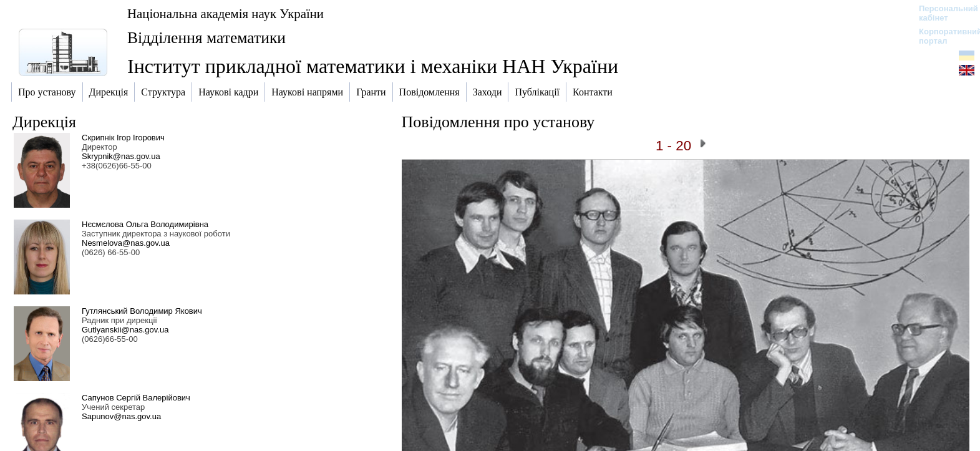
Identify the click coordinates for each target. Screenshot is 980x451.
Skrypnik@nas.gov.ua (121, 156)
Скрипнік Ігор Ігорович (123, 138)
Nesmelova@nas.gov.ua (126, 243)
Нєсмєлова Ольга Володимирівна (145, 224)
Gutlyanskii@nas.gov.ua (125, 330)
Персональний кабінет (942, 13)
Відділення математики (206, 38)
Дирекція (44, 122)
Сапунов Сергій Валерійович (136, 398)
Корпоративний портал (942, 36)
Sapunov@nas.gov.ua (121, 416)
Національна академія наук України (226, 13)
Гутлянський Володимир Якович (142, 311)
